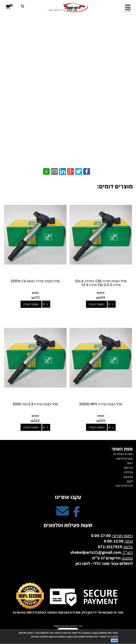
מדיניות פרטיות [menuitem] (124, 486)
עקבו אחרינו (68, 497)
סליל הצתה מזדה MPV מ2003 (101, 404)
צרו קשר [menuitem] (128, 468)
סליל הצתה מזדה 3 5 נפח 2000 (35, 404)
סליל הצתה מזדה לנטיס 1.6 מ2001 (35, 281)
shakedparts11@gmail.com (96, 552)
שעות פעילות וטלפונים (68, 525)
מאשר (114, 640)
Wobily (57, 626)
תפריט (128, 11)
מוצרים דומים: (115, 186)
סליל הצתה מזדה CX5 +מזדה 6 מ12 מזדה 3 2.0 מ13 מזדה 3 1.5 (101, 283)
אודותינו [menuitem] (128, 472)
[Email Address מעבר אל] (62, 515)
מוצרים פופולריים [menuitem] (123, 454)
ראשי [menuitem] (130, 463)
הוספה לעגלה (96, 304)
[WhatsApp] (68, 142)
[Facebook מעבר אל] (76, 515)
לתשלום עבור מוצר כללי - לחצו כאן (104, 563)
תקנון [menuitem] (130, 481)
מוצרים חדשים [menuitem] (125, 458)
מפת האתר (122, 449)
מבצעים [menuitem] (128, 477)
